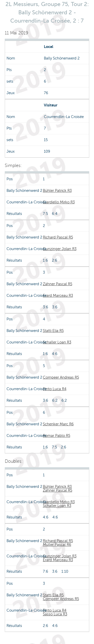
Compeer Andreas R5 (61, 377)
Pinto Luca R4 (55, 389)
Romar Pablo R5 (57, 436)
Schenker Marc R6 (58, 424)
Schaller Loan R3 (57, 342)
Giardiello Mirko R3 (59, 202)
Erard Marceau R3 (58, 296)
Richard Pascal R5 (58, 237)
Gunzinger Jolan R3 (60, 249)
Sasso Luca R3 (55, 614)
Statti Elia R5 (53, 331)
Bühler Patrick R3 (57, 191)
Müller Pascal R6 (57, 545)
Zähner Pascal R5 (58, 284)
